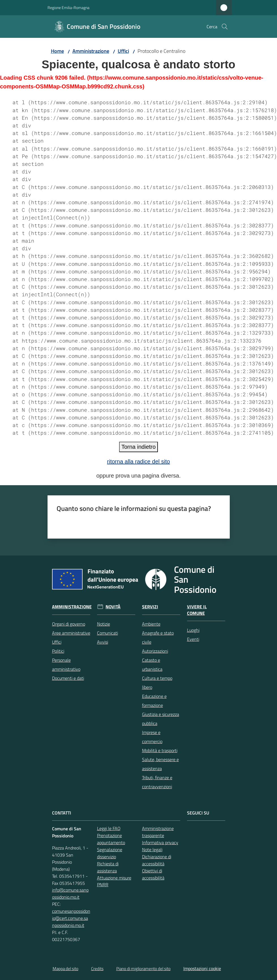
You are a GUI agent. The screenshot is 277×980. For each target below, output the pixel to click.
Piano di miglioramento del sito (143, 969)
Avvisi (103, 642)
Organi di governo (69, 624)
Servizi (150, 607)
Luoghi (193, 630)
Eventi (193, 639)
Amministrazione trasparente (158, 832)
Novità (113, 607)
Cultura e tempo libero (157, 683)
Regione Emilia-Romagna (68, 7)
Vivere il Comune (197, 610)
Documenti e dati (68, 678)
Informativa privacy (160, 842)
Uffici (123, 51)
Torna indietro (138, 447)
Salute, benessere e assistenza (160, 764)
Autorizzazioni (155, 651)
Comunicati (108, 633)
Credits (97, 969)
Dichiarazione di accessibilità (157, 860)
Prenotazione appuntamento (111, 839)
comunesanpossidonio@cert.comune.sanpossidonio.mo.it (71, 918)
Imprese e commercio (152, 737)
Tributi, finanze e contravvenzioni (157, 782)
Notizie (104, 624)
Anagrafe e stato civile (158, 637)
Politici (58, 651)
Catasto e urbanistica (152, 665)
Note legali (152, 850)
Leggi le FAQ (109, 828)
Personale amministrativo (66, 665)
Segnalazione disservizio (110, 853)
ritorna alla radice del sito (138, 461)
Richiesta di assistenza (108, 867)
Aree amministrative (71, 633)
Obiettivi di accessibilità (153, 874)
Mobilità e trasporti (160, 750)
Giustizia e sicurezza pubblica (161, 719)
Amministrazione (91, 51)
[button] (225, 27)
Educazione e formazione (154, 701)
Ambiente (151, 624)
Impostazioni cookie (202, 968)
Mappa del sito (66, 969)
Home (57, 51)
